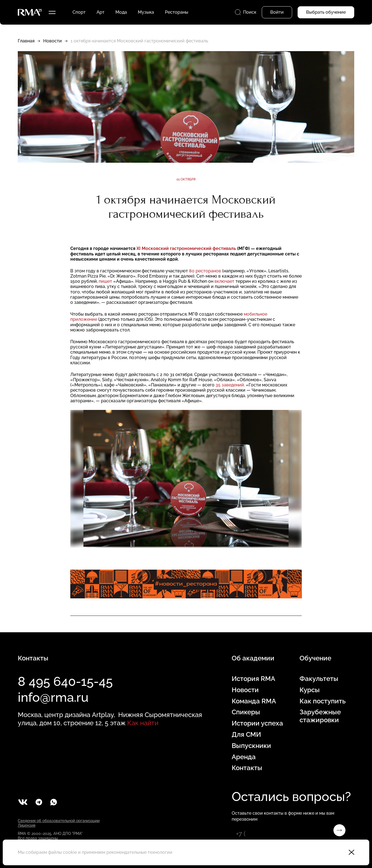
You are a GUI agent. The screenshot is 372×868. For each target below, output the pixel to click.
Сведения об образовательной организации (59, 821)
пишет (105, 281)
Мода (121, 12)
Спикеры (246, 712)
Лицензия (27, 825)
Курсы (310, 690)
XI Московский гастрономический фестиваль (186, 248)
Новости (53, 41)
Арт (101, 12)
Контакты (247, 768)
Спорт (79, 12)
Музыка (146, 12)
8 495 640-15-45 (65, 681)
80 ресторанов (205, 271)
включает (224, 281)
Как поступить (322, 701)
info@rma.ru (53, 697)
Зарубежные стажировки (320, 716)
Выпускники (251, 746)
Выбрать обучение (326, 12)
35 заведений (230, 385)
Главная (26, 41)
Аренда (244, 757)
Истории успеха (257, 723)
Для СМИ (246, 735)
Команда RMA (254, 701)
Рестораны (177, 12)
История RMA (253, 679)
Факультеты (319, 679)
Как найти (143, 723)
